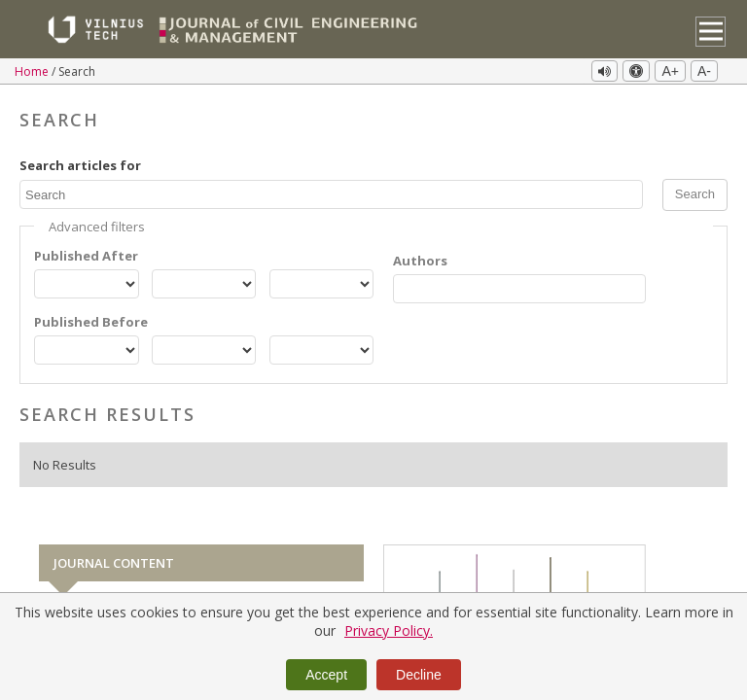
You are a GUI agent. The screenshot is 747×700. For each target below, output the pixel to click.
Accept (326, 675)
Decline (419, 675)
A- (704, 71)
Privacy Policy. (389, 630)
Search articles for (80, 165)
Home (33, 71)
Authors (420, 261)
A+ (670, 71)
